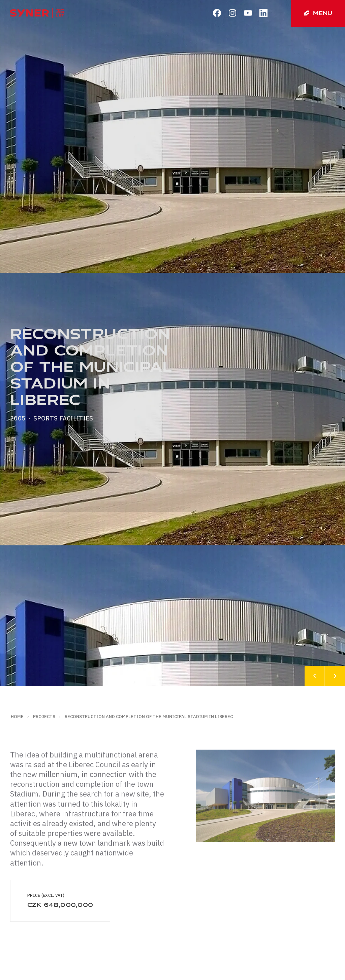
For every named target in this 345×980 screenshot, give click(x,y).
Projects (44, 717)
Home (17, 717)
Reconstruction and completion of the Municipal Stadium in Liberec (149, 717)
